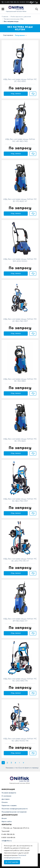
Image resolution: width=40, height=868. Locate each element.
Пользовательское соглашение (14, 812)
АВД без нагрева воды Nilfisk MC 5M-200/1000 (20, 260)
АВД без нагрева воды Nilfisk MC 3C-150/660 (20, 380)
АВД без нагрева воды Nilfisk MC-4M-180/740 (20, 140)
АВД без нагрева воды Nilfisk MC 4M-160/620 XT (20, 620)
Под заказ (16, 94)
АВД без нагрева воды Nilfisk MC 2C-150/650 (20, 80)
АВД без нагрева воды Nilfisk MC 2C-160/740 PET (20, 320)
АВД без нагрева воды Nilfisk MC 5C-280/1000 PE (20, 740)
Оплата (5, 802)
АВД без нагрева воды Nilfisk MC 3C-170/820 (20, 440)
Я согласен (12, 862)
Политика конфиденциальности (15, 809)
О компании (6, 796)
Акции (4, 818)
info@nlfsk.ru (7, 841)
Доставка (5, 799)
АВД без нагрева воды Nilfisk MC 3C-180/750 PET (20, 500)
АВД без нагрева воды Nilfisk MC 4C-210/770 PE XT (20, 560)
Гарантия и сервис (9, 806)
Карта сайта (7, 822)
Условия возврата (9, 793)
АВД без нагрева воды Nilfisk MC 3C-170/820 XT (20, 200)
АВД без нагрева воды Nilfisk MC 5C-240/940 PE (20, 680)
